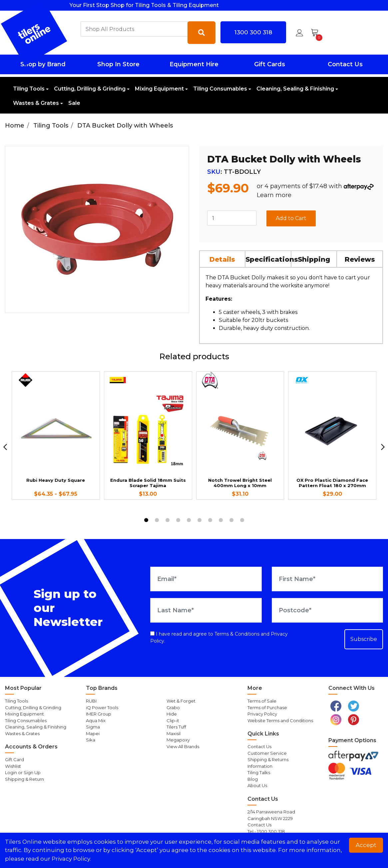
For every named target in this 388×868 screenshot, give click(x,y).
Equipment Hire (194, 64)
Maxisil (174, 733)
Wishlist (13, 766)
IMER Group (99, 714)
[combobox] (134, 29)
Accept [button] (366, 845)
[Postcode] (327, 610)
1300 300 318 (253, 32)
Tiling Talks (259, 772)
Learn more (274, 195)
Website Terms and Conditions (280, 721)
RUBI (91, 701)
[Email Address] (206, 579)
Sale (74, 103)
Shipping (314, 259)
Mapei (93, 733)
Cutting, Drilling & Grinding (90, 89)
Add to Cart (291, 218)
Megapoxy (178, 740)
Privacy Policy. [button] (71, 859)
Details (222, 259)
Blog (253, 779)
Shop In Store (118, 64)
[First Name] (327, 579)
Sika (91, 740)
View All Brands (183, 746)
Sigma (93, 727)
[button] (299, 33)
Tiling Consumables (220, 89)
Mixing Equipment (159, 89)
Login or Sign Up (23, 772)
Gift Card (14, 759)
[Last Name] (206, 610)
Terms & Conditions (237, 634)
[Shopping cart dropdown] (317, 33)
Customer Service (267, 753)
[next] (383, 447)
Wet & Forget (181, 701)
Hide (172, 714)
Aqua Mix (96, 721)
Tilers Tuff (176, 727)
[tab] (223, 259)
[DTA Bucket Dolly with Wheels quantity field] (232, 218)
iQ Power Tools (102, 708)
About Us (257, 785)
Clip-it (173, 721)
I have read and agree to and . (219, 637)
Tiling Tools (29, 89)
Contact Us (345, 64)
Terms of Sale (262, 701)
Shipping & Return (24, 779)
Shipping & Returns (268, 759)
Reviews (360, 259)
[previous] (5, 447)
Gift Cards (270, 64)
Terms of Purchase (267, 708)
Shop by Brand (43, 64)
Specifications (268, 259)
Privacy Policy (262, 714)
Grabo (173, 708)
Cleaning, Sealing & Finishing (295, 89)
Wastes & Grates (36, 103)
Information (260, 766)
